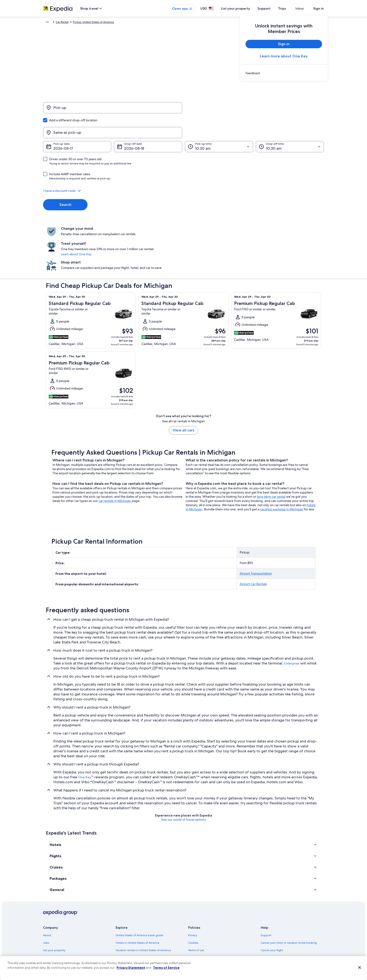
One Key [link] (85, 729)
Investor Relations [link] (54, 924)
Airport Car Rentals (253, 536)
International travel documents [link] (280, 924)
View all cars (183, 382)
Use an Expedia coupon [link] (276, 917)
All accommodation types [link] (132, 932)
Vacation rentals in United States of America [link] (143, 902)
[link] (284, 73)
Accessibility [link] (196, 924)
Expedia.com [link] (51, 23)
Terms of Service (166, 968)
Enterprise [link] (292, 615)
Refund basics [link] (270, 909)
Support (272, 8)
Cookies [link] (193, 895)
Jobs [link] (46, 895)
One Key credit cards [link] (129, 947)
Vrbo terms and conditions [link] (205, 917)
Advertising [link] (50, 932)
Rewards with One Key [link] (130, 939)
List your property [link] (54, 902)
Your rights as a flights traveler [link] (279, 932)
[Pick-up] (113, 110)
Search (65, 182)
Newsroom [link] (50, 917)
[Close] (360, 968)
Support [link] (266, 887)
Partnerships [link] (51, 909)
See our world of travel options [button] (184, 771)
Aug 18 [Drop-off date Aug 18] (130, 126)
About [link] (47, 887)
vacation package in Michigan (282, 461)
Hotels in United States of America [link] (137, 895)
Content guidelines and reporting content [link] (215, 939)
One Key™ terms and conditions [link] (208, 909)
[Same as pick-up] (254, 110)
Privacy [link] (193, 887)
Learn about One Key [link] (174, 221)
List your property (244, 8)
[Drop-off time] (290, 124)
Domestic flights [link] (126, 917)
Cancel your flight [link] (272, 902)
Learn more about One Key (284, 56)
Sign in (319, 8)
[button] (183, 168)
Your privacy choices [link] (201, 932)
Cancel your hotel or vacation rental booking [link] (289, 895)
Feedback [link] (49, 947)
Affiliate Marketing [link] (55, 939)
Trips (290, 8)
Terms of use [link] (196, 902)
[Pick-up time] (219, 124)
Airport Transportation (256, 525)
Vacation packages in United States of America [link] (145, 909)
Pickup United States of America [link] (101, 23)
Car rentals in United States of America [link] (140, 924)
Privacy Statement (131, 968)
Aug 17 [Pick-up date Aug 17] (59, 126)
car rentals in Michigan (115, 453)
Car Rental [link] (70, 23)
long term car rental (271, 448)
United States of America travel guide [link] (139, 887)
